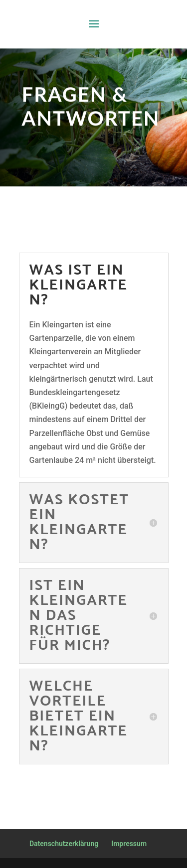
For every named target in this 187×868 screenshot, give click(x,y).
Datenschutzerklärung (64, 844)
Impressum (129, 844)
